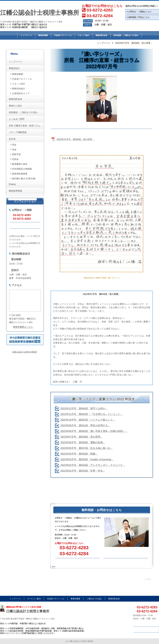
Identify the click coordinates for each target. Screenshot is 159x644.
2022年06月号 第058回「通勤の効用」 (83, 442)
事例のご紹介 (15, 106)
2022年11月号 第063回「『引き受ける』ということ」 (92, 414)
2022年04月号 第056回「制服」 (79, 454)
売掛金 (15, 159)
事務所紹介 (14, 68)
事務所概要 (43, 35)
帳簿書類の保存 (20, 164)
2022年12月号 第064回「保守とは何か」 (84, 408)
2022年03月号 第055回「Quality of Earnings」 (87, 459)
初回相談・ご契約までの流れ (126, 35)
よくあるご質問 (17, 119)
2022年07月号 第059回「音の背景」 (82, 437)
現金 (14, 145)
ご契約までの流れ (94, 599)
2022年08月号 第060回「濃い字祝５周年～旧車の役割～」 (94, 431)
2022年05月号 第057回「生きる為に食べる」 (87, 448)
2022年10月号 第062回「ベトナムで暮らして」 (88, 420)
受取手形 (16, 154)
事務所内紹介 (19, 89)
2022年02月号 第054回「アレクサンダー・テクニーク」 (93, 465)
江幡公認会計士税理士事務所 (24, 352)
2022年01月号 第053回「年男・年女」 (83, 471)
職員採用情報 (15, 191)
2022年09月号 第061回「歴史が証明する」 (85, 425)
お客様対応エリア (21, 93)
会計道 (12, 139)
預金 (14, 150)
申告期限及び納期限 (22, 169)
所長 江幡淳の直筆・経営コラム (25, 126)
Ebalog (12, 184)
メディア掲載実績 (18, 132)
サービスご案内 (34, 599)
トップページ (26, 35)
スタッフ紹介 (84, 35)
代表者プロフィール (63, 35)
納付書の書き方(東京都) (24, 179)
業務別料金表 (101, 35)
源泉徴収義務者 (20, 174)
